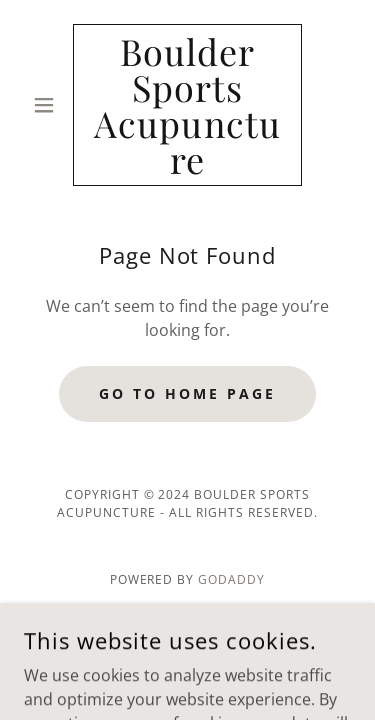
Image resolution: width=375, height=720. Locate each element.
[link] (187, 105)
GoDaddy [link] (231, 579)
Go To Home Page (187, 393)
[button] (48, 105)
